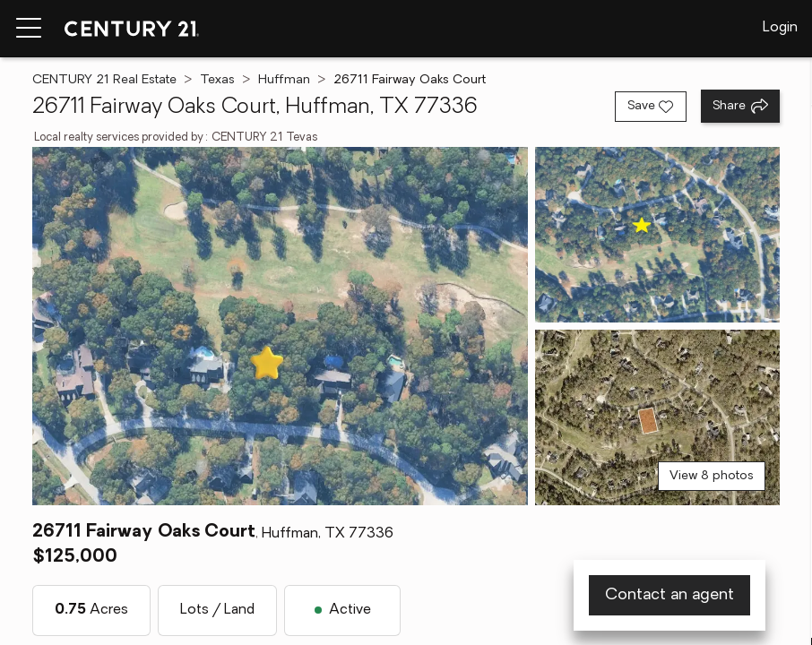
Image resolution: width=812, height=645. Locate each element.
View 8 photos (712, 476)
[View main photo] (280, 326)
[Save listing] (651, 107)
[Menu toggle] (29, 29)
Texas (217, 80)
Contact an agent (669, 595)
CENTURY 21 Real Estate (104, 80)
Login (780, 28)
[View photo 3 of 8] (657, 417)
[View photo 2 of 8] (657, 235)
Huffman (284, 80)
